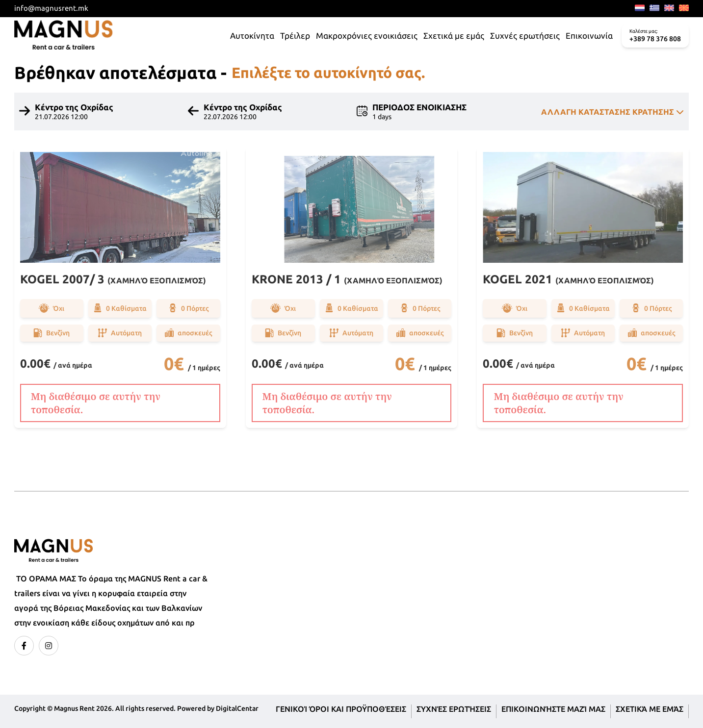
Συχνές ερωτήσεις (454, 709)
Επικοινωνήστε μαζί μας (553, 709)
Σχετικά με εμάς (650, 709)
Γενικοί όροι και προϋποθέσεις (341, 709)
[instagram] (49, 646)
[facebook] (24, 646)
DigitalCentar (237, 708)
